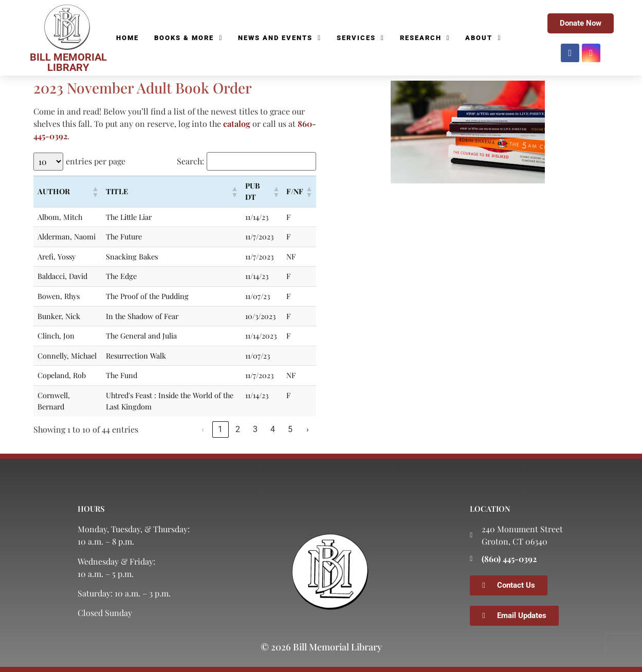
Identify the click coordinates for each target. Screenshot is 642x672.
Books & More (188, 38)
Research (425, 38)
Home (127, 38)
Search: (190, 161)
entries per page (96, 161)
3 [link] (255, 429)
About (483, 38)
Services (361, 38)
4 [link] (273, 429)
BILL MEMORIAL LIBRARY (68, 62)
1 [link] (220, 429)
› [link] (308, 429)
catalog (237, 124)
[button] (95, 192)
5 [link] (290, 429)
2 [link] (238, 429)
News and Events (280, 38)
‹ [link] (203, 429)
